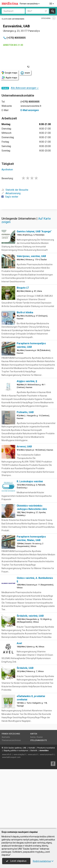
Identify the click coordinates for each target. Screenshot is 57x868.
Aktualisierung (11, 193)
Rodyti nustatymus (43, 861)
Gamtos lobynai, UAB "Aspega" (34, 291)
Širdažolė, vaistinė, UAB (30, 675)
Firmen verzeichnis (30, 4)
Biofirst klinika (25, 372)
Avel (19, 703)
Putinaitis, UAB (25, 472)
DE (52, 4)
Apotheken (7, 170)
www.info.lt (7, 814)
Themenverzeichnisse (11, 800)
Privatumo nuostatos (46, 807)
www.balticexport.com (11, 817)
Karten (34, 793)
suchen (52, 11)
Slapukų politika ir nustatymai (16, 810)
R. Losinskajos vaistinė (30, 541)
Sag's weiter (10, 197)
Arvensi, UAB (24, 506)
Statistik (34, 810)
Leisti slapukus (16, 861)
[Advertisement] (28, 239)
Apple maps (9, 78)
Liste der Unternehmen (13, 19)
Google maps (9, 73)
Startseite (6, 797)
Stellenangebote (39, 800)
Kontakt (32, 807)
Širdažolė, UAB (25, 727)
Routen (40, 797)
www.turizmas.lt (47, 814)
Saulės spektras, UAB (17, 807)
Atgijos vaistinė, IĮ (27, 441)
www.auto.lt (33, 814)
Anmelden (44, 810)
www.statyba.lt (20, 814)
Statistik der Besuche (15, 190)
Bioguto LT (23, 347)
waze (25, 73)
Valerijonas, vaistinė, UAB (31, 316)
